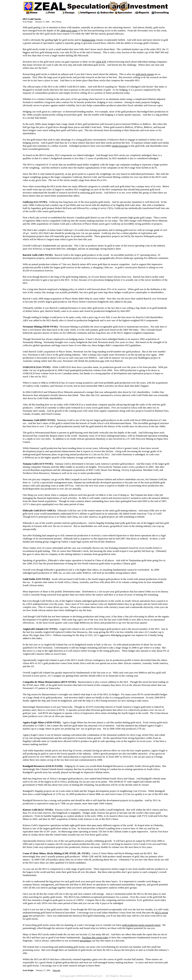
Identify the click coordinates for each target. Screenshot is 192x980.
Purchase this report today (95, 937)
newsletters (85, 941)
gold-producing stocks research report (141, 925)
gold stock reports (145, 74)
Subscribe (56, 970)
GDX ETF (101, 62)
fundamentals (88, 40)
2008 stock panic (69, 30)
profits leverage (120, 146)
